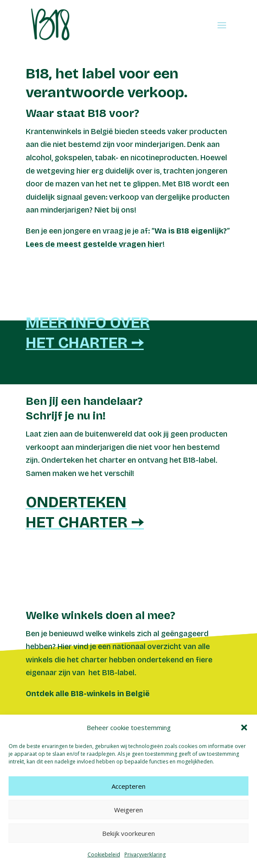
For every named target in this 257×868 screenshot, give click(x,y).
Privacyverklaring (145, 855)
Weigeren (128, 810)
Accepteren (128, 786)
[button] (244, 727)
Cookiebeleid (104, 855)
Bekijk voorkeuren (128, 833)
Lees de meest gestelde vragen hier (94, 244)
